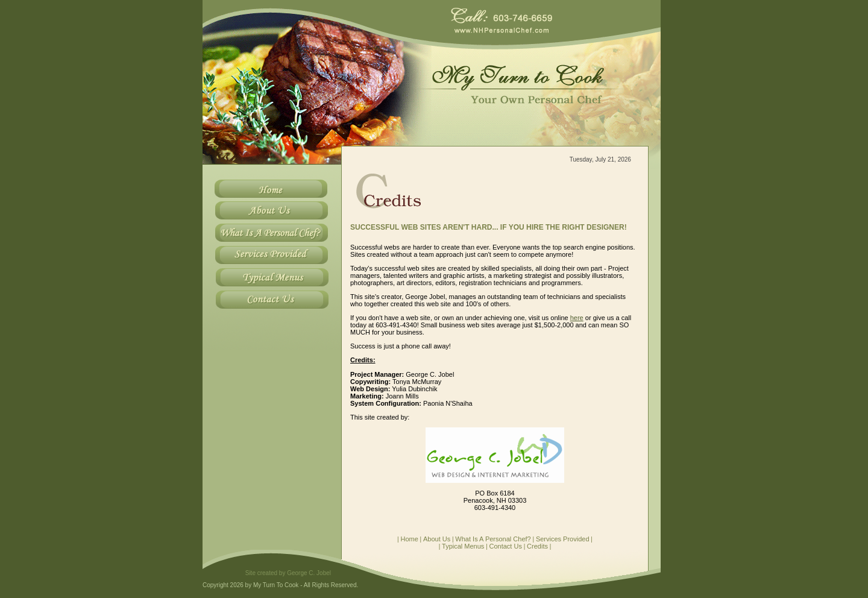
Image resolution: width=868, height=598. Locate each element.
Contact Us (506, 546)
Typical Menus (463, 546)
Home (409, 539)
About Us (437, 539)
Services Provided (563, 539)
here (577, 318)
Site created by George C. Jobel (288, 573)
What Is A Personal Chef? (493, 539)
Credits (537, 546)
